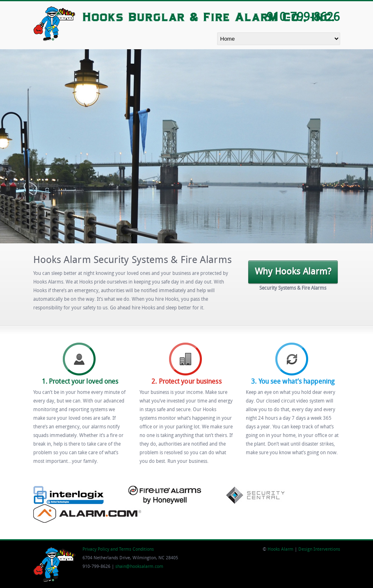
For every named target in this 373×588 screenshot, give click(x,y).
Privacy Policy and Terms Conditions (118, 550)
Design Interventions (319, 550)
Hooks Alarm (280, 550)
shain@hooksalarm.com (139, 567)
